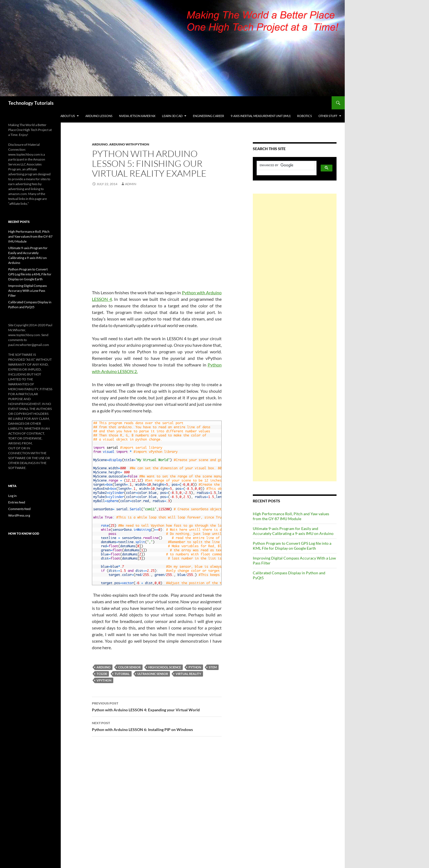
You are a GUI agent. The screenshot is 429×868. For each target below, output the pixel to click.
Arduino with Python (129, 144)
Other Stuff (328, 116)
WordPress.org (19, 515)
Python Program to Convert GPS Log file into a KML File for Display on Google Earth (292, 546)
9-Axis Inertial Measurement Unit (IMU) (261, 116)
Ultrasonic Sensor (153, 674)
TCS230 (102, 674)
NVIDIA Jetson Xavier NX (137, 116)
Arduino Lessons (99, 116)
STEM (213, 667)
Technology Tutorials (31, 103)
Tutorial (122, 674)
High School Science (165, 667)
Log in (12, 496)
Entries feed (17, 502)
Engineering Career (208, 116)
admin (131, 184)
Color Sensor (129, 667)
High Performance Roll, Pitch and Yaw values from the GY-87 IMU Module (291, 516)
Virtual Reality (188, 674)
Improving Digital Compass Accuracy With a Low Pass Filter (27, 291)
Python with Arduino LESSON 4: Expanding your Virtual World (157, 706)
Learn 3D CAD (172, 116)
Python (195, 667)
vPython (104, 680)
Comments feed (19, 509)
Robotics (305, 116)
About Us (68, 116)
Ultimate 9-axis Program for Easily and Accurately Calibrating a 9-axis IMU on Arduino (293, 531)
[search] (286, 165)
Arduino (100, 144)
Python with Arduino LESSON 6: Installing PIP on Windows (157, 726)
